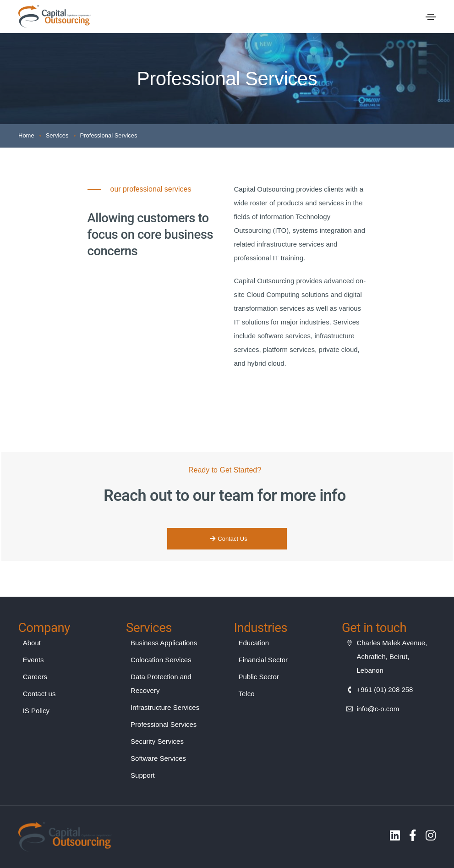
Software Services (158, 758)
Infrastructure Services (165, 707)
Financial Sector (263, 660)
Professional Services (164, 724)
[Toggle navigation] (431, 17)
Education (254, 643)
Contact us (39, 694)
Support (143, 775)
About (32, 643)
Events (33, 660)
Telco (247, 694)
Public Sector (259, 677)
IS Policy (36, 711)
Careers (35, 677)
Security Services (157, 741)
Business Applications (164, 643)
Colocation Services (161, 660)
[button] (227, 539)
